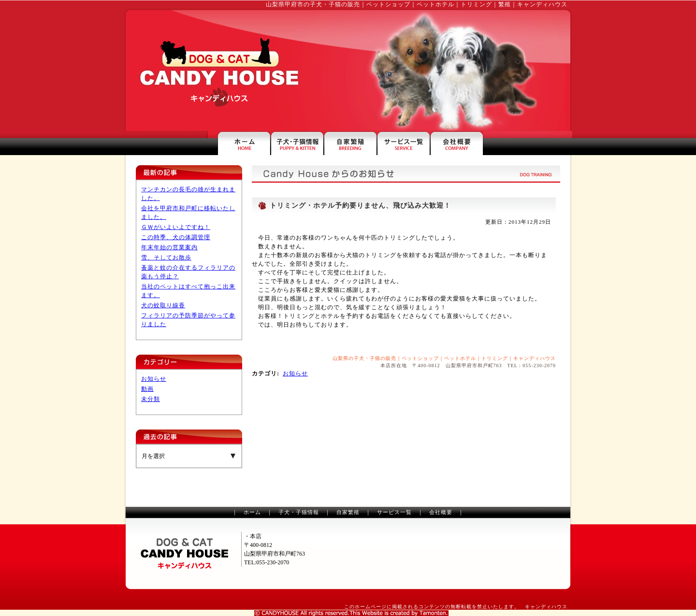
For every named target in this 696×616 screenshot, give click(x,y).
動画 (147, 389)
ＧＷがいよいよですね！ (176, 227)
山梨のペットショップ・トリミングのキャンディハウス (184, 554)
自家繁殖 (348, 512)
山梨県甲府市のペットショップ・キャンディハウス (244, 143)
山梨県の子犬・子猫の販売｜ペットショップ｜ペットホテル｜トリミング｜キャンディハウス (444, 358)
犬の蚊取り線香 (163, 305)
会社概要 (441, 512)
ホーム (252, 512)
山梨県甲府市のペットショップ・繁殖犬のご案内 (350, 143)
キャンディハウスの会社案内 (457, 143)
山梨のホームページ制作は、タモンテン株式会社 (351, 613)
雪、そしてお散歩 (166, 258)
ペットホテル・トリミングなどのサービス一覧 (404, 143)
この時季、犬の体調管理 (176, 237)
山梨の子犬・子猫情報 (297, 143)
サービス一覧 (394, 512)
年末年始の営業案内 (169, 247)
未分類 (151, 399)
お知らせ (154, 379)
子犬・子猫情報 (299, 512)
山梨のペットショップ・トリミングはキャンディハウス (217, 70)
